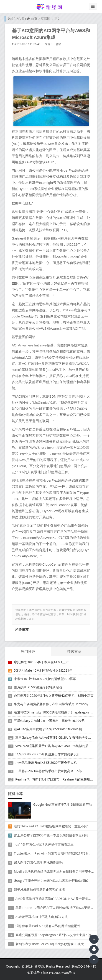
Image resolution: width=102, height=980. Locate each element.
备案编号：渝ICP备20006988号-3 (51, 973)
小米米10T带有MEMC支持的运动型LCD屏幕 (45, 679)
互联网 (46, 18)
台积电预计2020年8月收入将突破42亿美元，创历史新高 (54, 695)
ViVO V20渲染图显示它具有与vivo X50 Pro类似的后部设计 (57, 746)
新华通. (40, 966)
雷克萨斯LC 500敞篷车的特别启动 (38, 687)
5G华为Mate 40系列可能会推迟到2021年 (43, 670)
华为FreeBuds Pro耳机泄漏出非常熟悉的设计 (48, 754)
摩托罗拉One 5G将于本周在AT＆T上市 (41, 662)
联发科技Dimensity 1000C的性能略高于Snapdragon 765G (56, 712)
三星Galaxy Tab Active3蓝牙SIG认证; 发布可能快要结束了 (56, 737)
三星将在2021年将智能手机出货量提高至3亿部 (48, 771)
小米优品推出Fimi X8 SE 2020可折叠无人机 (46, 763)
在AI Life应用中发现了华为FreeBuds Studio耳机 (48, 729)
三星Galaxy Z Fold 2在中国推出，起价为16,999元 (49, 721)
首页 (34, 18)
